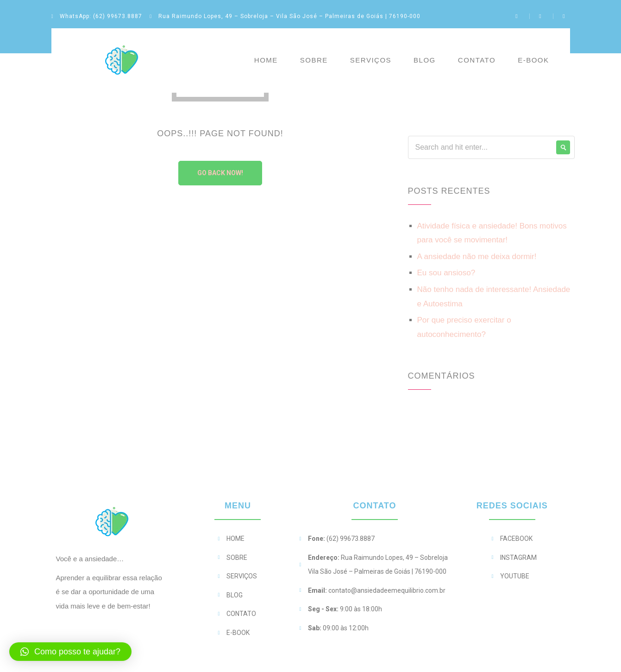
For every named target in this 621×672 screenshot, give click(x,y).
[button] (70, 652)
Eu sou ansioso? (446, 273)
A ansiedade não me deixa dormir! (477, 257)
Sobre (314, 60)
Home (266, 60)
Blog (425, 60)
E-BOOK (533, 60)
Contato (477, 60)
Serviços (371, 60)
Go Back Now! (220, 173)
